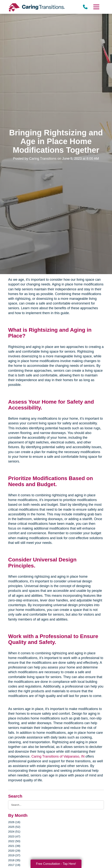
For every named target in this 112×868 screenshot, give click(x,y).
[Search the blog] (56, 805)
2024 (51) (14, 831)
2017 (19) (14, 865)
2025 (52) (14, 827)
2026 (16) (14, 822)
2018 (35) (14, 860)
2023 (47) (14, 836)
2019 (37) (14, 855)
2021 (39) (14, 846)
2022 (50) (14, 841)
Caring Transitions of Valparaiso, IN (58, 756)
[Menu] (96, 7)
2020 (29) (14, 851)
